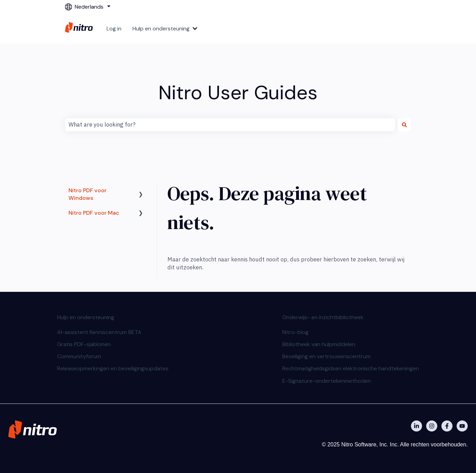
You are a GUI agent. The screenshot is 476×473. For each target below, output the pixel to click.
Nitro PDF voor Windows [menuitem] (88, 194)
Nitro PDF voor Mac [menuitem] (94, 213)
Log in (114, 29)
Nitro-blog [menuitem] (295, 332)
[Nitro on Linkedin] (416, 426)
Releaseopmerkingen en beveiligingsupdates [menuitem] (113, 368)
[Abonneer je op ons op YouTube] (462, 426)
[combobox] (230, 125)
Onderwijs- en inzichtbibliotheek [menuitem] (323, 317)
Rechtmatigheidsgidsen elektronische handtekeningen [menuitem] (351, 368)
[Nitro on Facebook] (447, 426)
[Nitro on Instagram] (432, 426)
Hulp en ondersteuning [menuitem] (86, 317)
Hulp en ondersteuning (161, 29)
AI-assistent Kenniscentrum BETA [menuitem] (99, 332)
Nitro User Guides (238, 92)
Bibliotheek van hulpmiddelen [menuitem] (319, 344)
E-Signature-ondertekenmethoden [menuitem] (327, 381)
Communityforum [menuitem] (79, 356)
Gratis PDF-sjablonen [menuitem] (84, 344)
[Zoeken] (404, 125)
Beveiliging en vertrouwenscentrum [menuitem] (326, 356)
